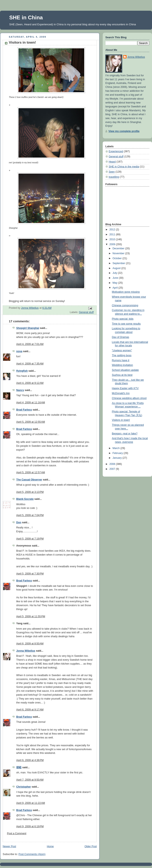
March (117, 448)
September (119, 263)
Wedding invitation (123, 365)
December (119, 248)
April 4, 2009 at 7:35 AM (30, 364)
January (117, 458)
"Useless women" (122, 350)
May (115, 283)
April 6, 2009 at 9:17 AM (30, 710)
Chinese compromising (125, 305)
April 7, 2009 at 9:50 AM (30, 780)
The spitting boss (122, 355)
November (119, 253)
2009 (113, 244)
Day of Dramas (121, 337)
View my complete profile (124, 131)
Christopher (24, 787)
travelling (114, 177)
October (117, 258)
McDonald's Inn (121, 393)
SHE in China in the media (124, 167)
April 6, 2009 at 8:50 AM (30, 644)
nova (19, 351)
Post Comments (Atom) (32, 854)
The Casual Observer (29, 480)
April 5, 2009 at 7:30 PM (30, 574)
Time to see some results (126, 324)
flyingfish (22, 371)
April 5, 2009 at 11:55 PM (31, 616)
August (117, 268)
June (116, 278)
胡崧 (19, 767)
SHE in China (26, 17)
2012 (113, 230)
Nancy (20, 390)
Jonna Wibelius (26, 651)
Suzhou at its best (122, 375)
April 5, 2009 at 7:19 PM (30, 539)
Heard (112, 162)
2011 (113, 234)
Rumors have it (121, 360)
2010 (113, 239)
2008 (113, 464)
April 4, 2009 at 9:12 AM (30, 383)
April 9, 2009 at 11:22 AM (31, 803)
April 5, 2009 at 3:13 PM (30, 492)
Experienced (116, 151)
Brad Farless (24, 410)
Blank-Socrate (25, 499)
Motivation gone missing (126, 292)
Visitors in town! (121, 420)
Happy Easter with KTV (125, 388)
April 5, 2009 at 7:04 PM (30, 515)
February (118, 453)
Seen (112, 172)
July (115, 273)
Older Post (91, 846)
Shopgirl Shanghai (28, 328)
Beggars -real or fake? (125, 434)
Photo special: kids (123, 319)
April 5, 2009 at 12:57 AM (31, 472)
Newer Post (9, 846)
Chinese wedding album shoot (129, 398)
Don (19, 522)
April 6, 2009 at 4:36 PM (30, 760)
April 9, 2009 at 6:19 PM (30, 826)
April (116, 288)
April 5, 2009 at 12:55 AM (31, 422)
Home (50, 846)
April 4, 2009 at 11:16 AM (31, 403)
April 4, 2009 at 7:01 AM (30, 344)
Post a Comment (17, 833)
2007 (113, 469)
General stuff (86, 312)
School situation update (125, 370)
